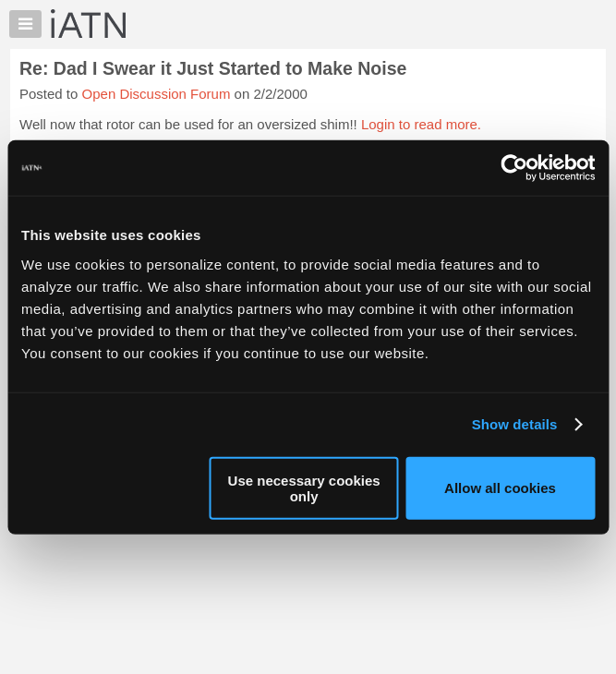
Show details (515, 424)
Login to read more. (421, 124)
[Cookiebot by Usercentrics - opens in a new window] (514, 168)
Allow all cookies (500, 488)
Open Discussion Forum (157, 94)
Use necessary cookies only (304, 487)
